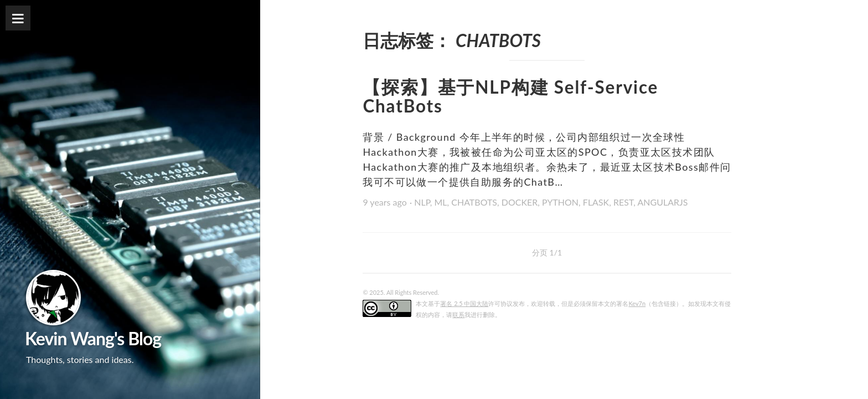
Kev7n (637, 303)
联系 (458, 314)
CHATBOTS (474, 202)
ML (440, 202)
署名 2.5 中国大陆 (464, 303)
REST (623, 202)
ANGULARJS (662, 202)
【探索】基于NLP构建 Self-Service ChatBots (510, 97)
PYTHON (560, 202)
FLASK (596, 202)
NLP (422, 202)
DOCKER (520, 202)
